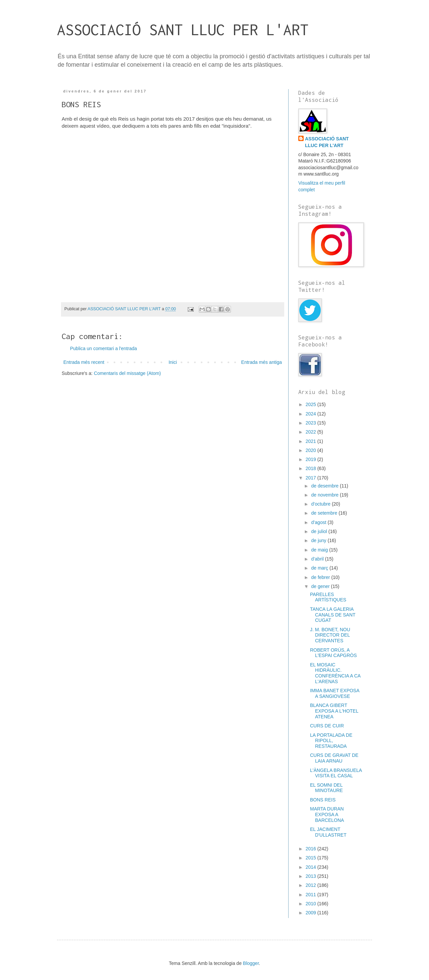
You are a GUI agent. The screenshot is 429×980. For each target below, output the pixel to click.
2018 (312, 468)
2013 (312, 876)
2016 (312, 849)
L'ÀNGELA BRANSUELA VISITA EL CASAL (336, 773)
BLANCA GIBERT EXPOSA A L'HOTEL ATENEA (334, 711)
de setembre (325, 513)
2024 (312, 414)
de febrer (321, 577)
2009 (312, 913)
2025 (312, 404)
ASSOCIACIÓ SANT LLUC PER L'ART (183, 30)
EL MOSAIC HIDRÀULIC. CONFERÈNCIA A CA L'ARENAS (335, 673)
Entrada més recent (84, 362)
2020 (312, 450)
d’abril (318, 559)
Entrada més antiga (262, 362)
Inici (173, 362)
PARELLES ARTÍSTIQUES (328, 597)
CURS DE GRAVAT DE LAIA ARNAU (334, 758)
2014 (312, 867)
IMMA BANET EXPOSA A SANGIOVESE (335, 693)
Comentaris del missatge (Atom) (127, 373)
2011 (312, 895)
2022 (312, 432)
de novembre (325, 495)
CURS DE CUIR (327, 726)
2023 (312, 423)
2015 (312, 858)
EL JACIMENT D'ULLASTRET (328, 832)
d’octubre (321, 504)
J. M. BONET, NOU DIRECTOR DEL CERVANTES (330, 635)
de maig (320, 550)
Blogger (251, 963)
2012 (312, 885)
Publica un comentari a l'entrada (104, 348)
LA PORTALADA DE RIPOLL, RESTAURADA (331, 741)
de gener (321, 586)
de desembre (325, 486)
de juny (319, 540)
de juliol (320, 531)
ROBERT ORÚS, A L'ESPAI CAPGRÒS (333, 653)
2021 (312, 441)
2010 (312, 904)
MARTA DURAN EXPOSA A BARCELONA (327, 814)
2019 (312, 459)
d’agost (319, 522)
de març (320, 568)
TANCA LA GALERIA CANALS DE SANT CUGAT (333, 615)
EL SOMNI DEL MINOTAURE (326, 788)
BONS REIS (323, 800)
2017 (312, 478)
